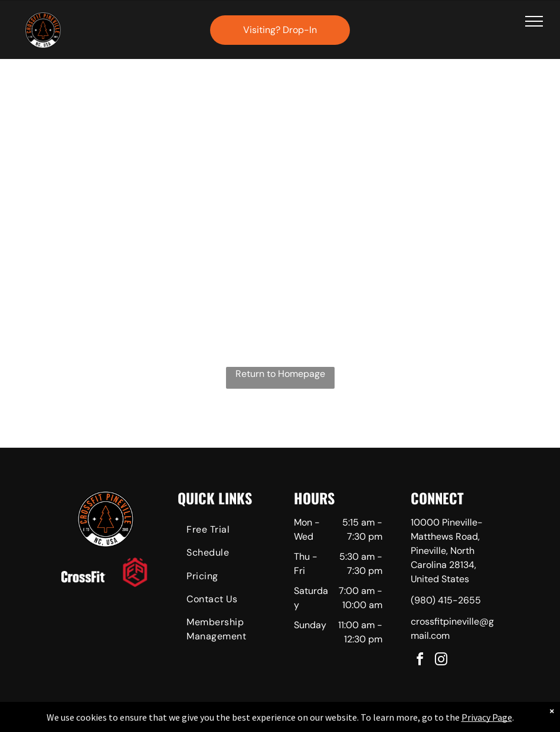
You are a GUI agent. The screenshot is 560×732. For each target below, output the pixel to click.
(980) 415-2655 (446, 600)
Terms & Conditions (377, 721)
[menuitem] (222, 531)
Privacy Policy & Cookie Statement (207, 721)
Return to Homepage (280, 374)
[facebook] (420, 661)
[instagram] (441, 661)
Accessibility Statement (304, 721)
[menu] (534, 21)
